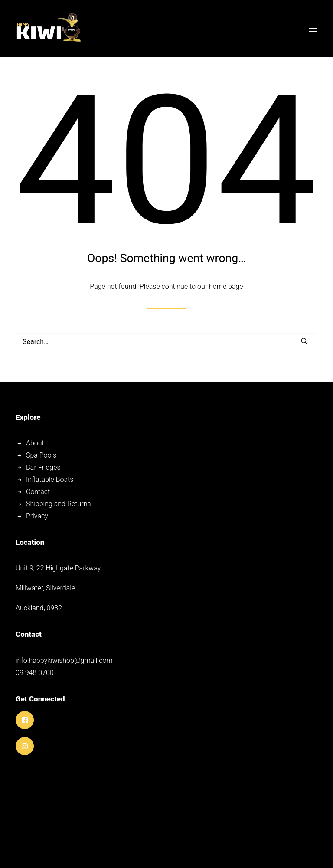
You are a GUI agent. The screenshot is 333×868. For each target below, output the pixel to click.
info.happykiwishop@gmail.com (64, 660)
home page (226, 287)
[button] (313, 28)
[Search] (166, 342)
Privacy (37, 516)
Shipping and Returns (59, 504)
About (35, 443)
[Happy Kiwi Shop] (48, 28)
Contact (38, 492)
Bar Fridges (44, 467)
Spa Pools (42, 455)
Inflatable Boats (50, 480)
